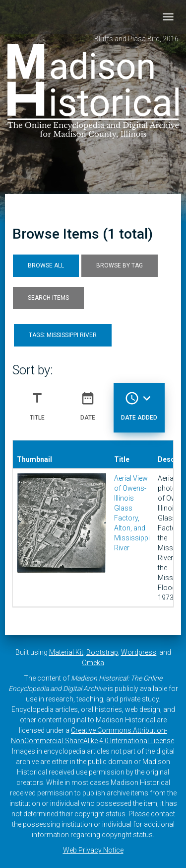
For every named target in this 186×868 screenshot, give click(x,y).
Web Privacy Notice (93, 850)
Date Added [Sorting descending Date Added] (139, 402)
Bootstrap (102, 652)
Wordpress (139, 652)
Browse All (46, 265)
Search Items (48, 298)
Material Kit (66, 652)
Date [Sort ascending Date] (88, 402)
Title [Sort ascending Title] (37, 402)
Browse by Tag (120, 265)
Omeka (93, 663)
